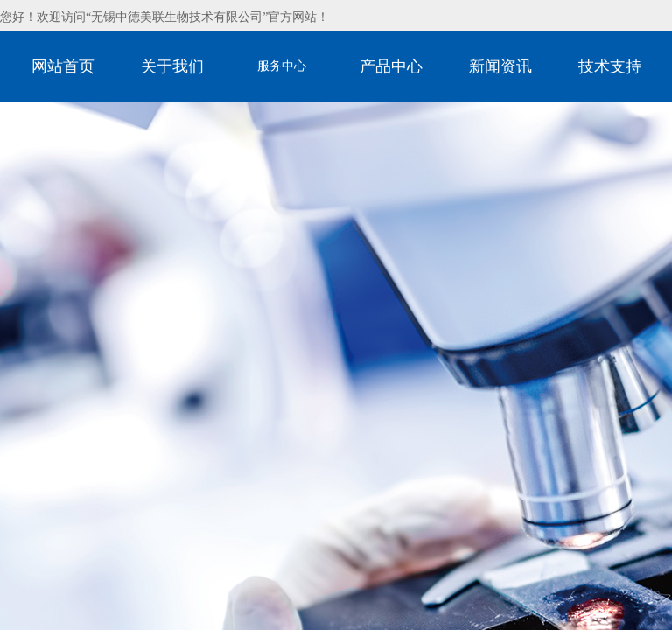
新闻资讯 (500, 66)
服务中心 (282, 66)
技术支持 (610, 66)
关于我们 (172, 66)
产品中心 (391, 66)
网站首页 (63, 66)
